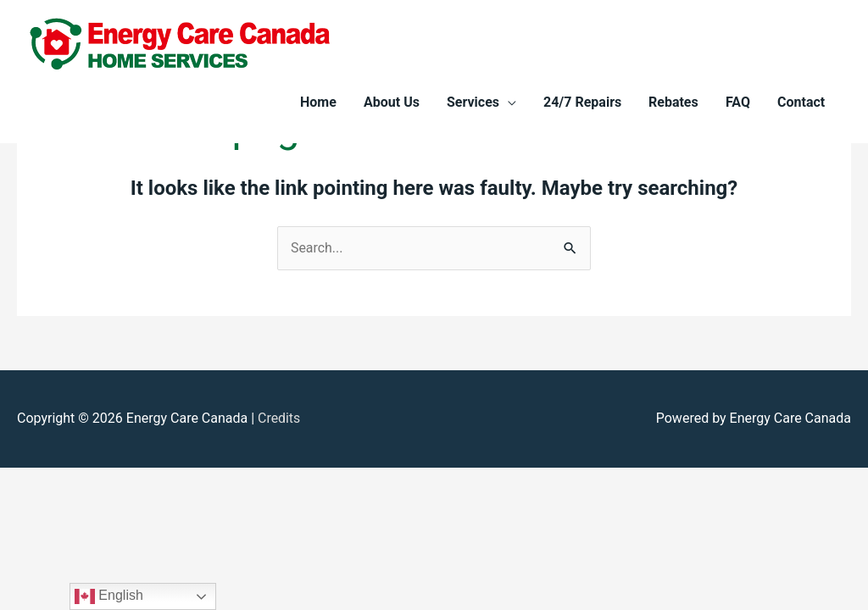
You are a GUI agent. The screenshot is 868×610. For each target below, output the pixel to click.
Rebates (673, 102)
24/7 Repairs (582, 102)
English (109, 596)
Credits (279, 419)
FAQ (738, 102)
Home (318, 102)
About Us (392, 102)
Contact (801, 102)
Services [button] (473, 102)
